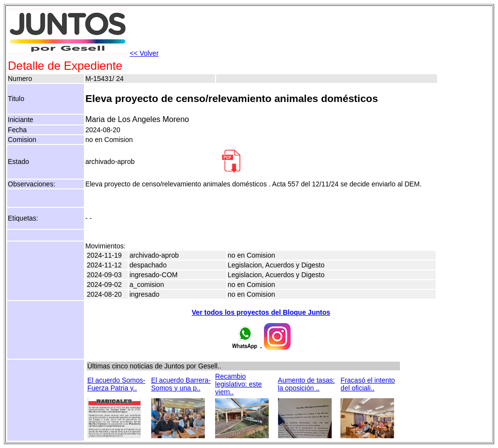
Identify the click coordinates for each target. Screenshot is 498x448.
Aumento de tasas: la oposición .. (307, 384)
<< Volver (144, 53)
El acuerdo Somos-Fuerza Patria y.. (116, 384)
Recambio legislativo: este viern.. (239, 384)
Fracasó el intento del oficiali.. (368, 384)
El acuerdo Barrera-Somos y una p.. (181, 384)
